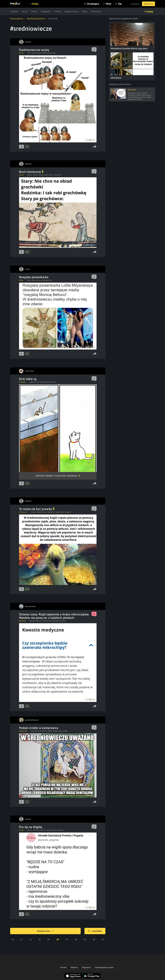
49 (49, 939)
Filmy (109, 4)
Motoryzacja (96, 11)
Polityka (58, 11)
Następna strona (45, 931)
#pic (54, 53)
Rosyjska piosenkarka (34, 277)
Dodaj (35, 4)
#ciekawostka (47, 621)
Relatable (22, 621)
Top (120, 4)
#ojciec (30, 175)
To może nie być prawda (37, 509)
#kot (38, 382)
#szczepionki (57, 621)
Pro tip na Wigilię (31, 827)
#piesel (39, 53)
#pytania (61, 830)
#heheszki (36, 830)
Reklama (74, 967)
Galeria (34, 11)
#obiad (35, 175)
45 (85, 939)
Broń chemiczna (31, 172)
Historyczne (23, 512)
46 (76, 939)
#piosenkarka (47, 280)
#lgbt (66, 731)
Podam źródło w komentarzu (39, 728)
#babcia (43, 830)
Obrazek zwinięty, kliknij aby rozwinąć (56, 476)
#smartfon (51, 512)
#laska (50, 731)
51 (31, 939)
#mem (34, 53)
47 (67, 939)
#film (29, 53)
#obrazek (33, 382)
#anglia (33, 512)
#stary (52, 175)
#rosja (29, 280)
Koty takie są (28, 379)
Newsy (85, 11)
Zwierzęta (14, 11)
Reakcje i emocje (72, 11)
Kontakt (63, 967)
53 (13, 939)
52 (22, 939)
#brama (54, 382)
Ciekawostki (46, 11)
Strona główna (17, 19)
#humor (39, 621)
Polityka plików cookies (104, 967)
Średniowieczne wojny (34, 50)
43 (103, 939)
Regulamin (86, 967)
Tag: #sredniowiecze (36, 19)
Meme (21, 280)
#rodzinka (58, 175)
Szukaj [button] (150, 11)
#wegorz (68, 512)
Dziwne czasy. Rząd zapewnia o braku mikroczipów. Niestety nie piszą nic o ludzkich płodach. (54, 616)
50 (40, 939)
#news (64, 621)
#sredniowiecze (47, 53)
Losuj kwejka (95, 931)
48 (58, 939)
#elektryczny (60, 512)
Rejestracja (148, 4)
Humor (25, 11)
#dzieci (30, 830)
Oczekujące (93, 4)
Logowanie (135, 4)
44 (94, 939)
